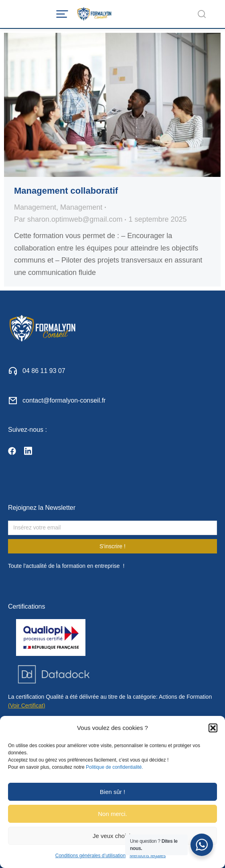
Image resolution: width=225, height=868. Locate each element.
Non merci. (112, 814)
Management (35, 207)
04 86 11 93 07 (44, 371)
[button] (213, 728)
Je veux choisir (112, 836)
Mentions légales (148, 856)
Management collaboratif (66, 191)
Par (68, 219)
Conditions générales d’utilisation (90, 856)
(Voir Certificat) (27, 706)
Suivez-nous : (27, 430)
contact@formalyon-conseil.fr (64, 400)
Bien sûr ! (112, 792)
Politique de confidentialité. (115, 767)
